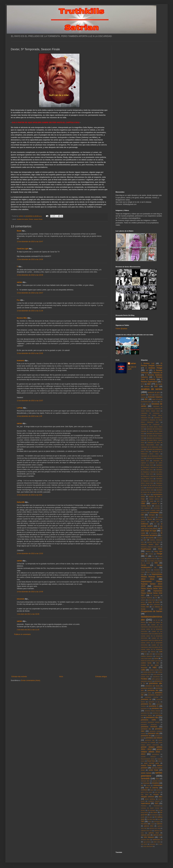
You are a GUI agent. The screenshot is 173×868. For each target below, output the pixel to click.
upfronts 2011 (149, 826)
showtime (156, 783)
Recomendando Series (148, 759)
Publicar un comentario (22, 634)
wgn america (147, 842)
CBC (158, 501)
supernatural (146, 803)
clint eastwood (146, 508)
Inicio (61, 677)
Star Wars (145, 794)
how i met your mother (154, 572)
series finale (153, 770)
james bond (152, 600)
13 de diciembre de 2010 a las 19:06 (30, 259)
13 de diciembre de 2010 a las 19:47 (30, 293)
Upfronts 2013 (146, 835)
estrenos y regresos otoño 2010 (151, 547)
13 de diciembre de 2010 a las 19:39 (30, 275)
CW (142, 515)
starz (160, 797)
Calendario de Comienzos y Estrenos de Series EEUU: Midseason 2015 (152, 415)
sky (142, 785)
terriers (143, 810)
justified (144, 604)
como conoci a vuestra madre (150, 510)
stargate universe (148, 797)
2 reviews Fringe (154, 368)
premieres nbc (152, 717)
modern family (146, 663)
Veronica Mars (145, 840)
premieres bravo (146, 693)
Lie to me (157, 620)
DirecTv (158, 519)
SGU (157, 779)
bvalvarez (21, 361)
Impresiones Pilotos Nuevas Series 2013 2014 (152, 577)
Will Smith (144, 844)
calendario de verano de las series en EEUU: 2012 (152, 492)
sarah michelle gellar (152, 763)
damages (152, 515)
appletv (143, 395)
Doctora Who (22, 318)
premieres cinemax (152, 697)
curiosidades (154, 513)
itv (156, 598)
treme (150, 822)
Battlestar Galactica (155, 397)
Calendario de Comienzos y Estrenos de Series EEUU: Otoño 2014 (152, 427)
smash (148, 785)
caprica (143, 501)
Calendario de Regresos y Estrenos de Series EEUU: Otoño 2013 (152, 476)
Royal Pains (151, 761)
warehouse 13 (157, 840)
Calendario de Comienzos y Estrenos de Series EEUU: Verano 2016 (152, 440)
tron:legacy (157, 822)
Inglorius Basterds (147, 598)
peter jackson (156, 679)
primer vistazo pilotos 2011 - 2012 (152, 748)
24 (147, 370)
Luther (151, 654)
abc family (159, 384)
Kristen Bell (145, 607)
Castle (151, 501)
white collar (157, 842)
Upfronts (159, 824)
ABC (149, 384)
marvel (158, 656)
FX (146, 556)
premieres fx (154, 706)
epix (145, 540)
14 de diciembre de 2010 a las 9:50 (29, 495)
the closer (154, 812)
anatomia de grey (154, 392)
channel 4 (155, 504)
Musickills (144, 668)
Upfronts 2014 (158, 835)
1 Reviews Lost (148, 363)
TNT (143, 822)
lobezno (153, 652)
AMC (156, 386)
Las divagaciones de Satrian (152, 610)
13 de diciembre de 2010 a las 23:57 (30, 401)
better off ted (156, 399)
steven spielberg (150, 799)
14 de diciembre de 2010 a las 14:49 (30, 592)
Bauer (19, 231)
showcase (146, 783)
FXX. (153, 556)
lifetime (143, 622)
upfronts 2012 (154, 833)
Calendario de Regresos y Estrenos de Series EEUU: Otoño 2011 (152, 467)
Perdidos (144, 679)
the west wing (151, 819)
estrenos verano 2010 (150, 544)
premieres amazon (147, 688)
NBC (155, 667)
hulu (142, 574)
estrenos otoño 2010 (153, 542)
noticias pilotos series (149, 672)
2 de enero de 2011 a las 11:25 (28, 630)
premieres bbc (153, 690)
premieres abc (156, 683)
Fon (18, 300)
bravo (147, 404)
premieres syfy (153, 733)
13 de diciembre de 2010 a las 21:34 (30, 311)
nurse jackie (157, 674)
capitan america (154, 499)
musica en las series (150, 665)
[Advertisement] (59, 655)
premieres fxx (145, 708)
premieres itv (156, 713)
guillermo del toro (152, 559)
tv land (152, 824)
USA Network (149, 837)
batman (143, 397)
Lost (161, 652)
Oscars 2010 (145, 677)
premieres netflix (148, 720)
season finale (38, 219)
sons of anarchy (152, 788)
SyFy (156, 803)
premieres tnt (146, 736)
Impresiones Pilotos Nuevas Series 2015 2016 (152, 589)
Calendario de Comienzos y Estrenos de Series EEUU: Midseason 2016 (152, 420)
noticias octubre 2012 (156, 670)
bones (155, 402)
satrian (19, 282)
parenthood (156, 677)
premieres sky (146, 729)
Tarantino (144, 806)
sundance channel (154, 801)
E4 (155, 524)
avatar (150, 395)
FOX (160, 549)
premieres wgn (150, 740)
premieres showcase (149, 724)
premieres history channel (152, 711)
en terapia (159, 538)
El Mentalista (153, 533)
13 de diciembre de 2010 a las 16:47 (30, 242)
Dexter (31, 219)
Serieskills (145, 779)
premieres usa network (154, 738)
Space (152, 790)
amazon (147, 386)
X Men (160, 844)
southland (144, 790)
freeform (148, 551)
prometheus (156, 754)
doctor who (155, 522)
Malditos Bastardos (147, 656)
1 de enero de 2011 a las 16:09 (28, 614)
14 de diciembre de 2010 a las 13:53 (30, 553)
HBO (156, 563)
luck (145, 654)
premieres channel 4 (155, 695)
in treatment (155, 595)
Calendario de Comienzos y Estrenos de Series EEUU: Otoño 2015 (152, 431)
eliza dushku (150, 538)
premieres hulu (145, 713)
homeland (157, 570)
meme (156, 658)
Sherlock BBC (145, 781)
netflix (143, 670)
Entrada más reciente (19, 677)
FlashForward (146, 549)
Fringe (159, 554)
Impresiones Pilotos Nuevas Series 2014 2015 (152, 584)
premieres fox (146, 704)
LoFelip (20, 408)
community (157, 508)
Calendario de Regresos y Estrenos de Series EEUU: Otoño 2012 (152, 472)
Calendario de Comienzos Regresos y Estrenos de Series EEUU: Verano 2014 (152, 409)
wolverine (153, 844)
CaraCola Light (23, 249)
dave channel (151, 517)
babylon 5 (157, 395)
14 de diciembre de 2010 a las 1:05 (29, 416)
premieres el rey (154, 702)
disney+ (143, 522)
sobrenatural (158, 785)
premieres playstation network (150, 722)
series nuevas (146, 773)
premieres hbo (157, 708)
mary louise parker (146, 658)
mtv (158, 663)
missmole (21, 599)
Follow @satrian (121, 329)
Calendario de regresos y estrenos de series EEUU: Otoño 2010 (152, 463)
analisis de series (23, 219)
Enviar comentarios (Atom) (31, 680)
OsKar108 (21, 502)
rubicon (160, 761)
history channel (146, 570)
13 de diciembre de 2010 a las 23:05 (30, 353)
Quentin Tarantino (148, 757)
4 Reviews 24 (157, 373)
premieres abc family (153, 686)
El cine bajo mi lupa (152, 530)
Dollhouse (145, 524)
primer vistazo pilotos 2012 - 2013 (152, 752)
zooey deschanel (148, 846)
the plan (150, 817)
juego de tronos (154, 602)
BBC (146, 399)
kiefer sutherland (155, 604)
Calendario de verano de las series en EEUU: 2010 (152, 485)
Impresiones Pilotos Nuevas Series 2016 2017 (152, 593)
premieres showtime (149, 727)
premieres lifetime (147, 715)
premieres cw (146, 699)
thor (159, 819)
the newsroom (154, 815)
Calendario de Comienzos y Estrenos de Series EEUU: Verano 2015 (152, 436)
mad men (158, 654)
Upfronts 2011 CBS (155, 828)
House (143, 572)
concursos (144, 513)
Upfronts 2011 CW (146, 831)
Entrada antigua (101, 677)
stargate (156, 794)
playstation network (147, 681)
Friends (151, 554)
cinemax (157, 506)
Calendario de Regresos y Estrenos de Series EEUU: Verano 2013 (152, 481)
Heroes (144, 565)
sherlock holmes (157, 781)
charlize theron (146, 506)
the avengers (152, 810)
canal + (148, 494)
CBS (143, 503)
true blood (144, 824)
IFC (148, 574)
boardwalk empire (146, 402)
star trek (157, 792)
